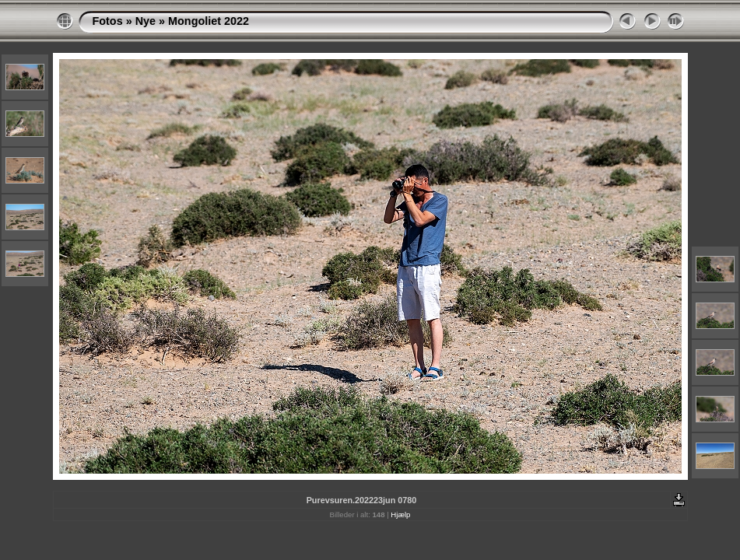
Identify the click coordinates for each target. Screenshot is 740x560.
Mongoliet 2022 (209, 21)
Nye (146, 21)
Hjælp (400, 514)
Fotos (108, 21)
